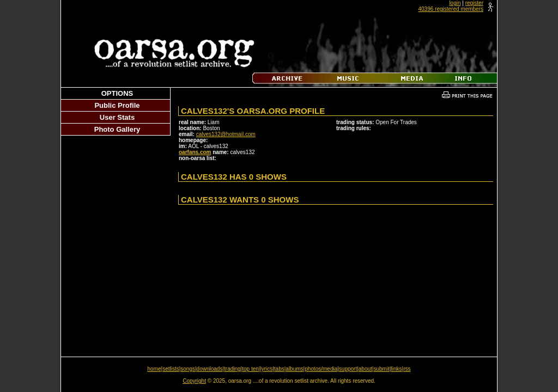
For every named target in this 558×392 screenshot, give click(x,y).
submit (381, 369)
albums (294, 369)
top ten (250, 369)
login (455, 3)
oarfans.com (195, 152)
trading (232, 369)
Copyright (194, 381)
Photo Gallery (117, 129)
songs (188, 369)
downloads (210, 369)
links (397, 369)
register (474, 3)
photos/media (321, 369)
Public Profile (117, 105)
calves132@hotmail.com (226, 134)
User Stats (117, 117)
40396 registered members (451, 9)
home (154, 369)
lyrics (266, 369)
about (365, 369)
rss (407, 369)
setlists (171, 369)
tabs (279, 369)
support (348, 369)
